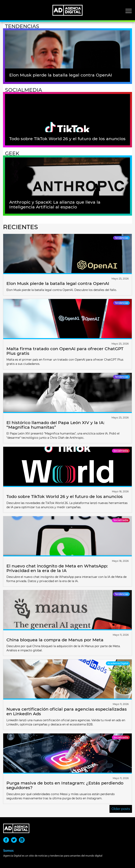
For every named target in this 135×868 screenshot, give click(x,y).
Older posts (121, 809)
